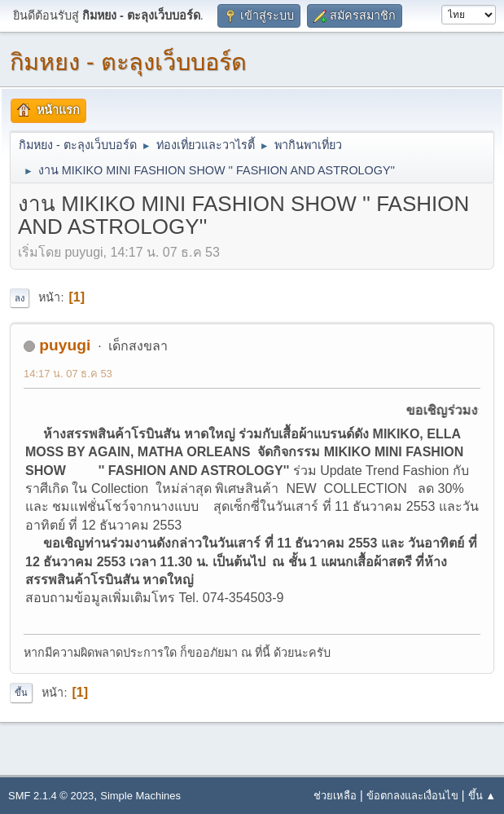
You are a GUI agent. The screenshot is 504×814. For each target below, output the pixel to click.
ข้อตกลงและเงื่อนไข (412, 796)
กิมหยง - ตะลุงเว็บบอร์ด (128, 62)
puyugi (65, 345)
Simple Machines (140, 796)
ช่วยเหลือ (335, 796)
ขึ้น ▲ (482, 796)
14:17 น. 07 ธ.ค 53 (68, 374)
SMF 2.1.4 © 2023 (51, 796)
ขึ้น (21, 693)
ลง (20, 298)
